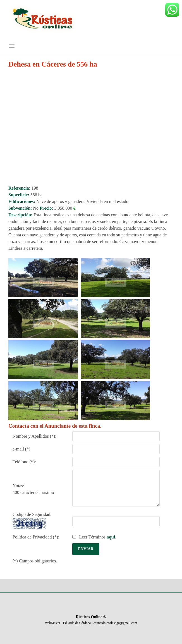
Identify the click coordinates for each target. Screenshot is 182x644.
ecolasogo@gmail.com (122, 623)
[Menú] (12, 46)
